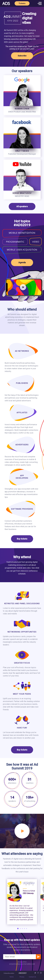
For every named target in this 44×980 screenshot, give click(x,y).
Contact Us (32, 977)
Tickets (22, 3)
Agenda (22, 262)
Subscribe (22, 56)
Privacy (22, 977)
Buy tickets (22, 539)
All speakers (22, 206)
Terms (12, 977)
